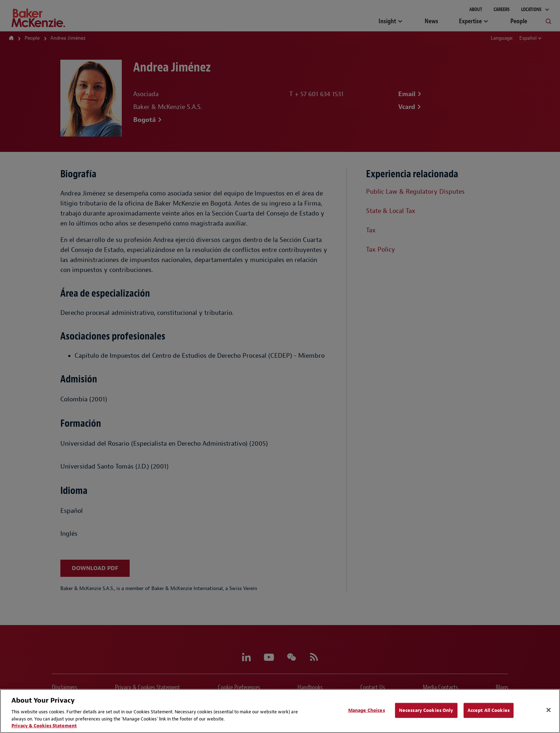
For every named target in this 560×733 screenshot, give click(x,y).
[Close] (549, 710)
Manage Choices (367, 710)
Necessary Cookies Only (426, 710)
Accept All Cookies (489, 710)
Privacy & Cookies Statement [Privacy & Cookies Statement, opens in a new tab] (44, 726)
